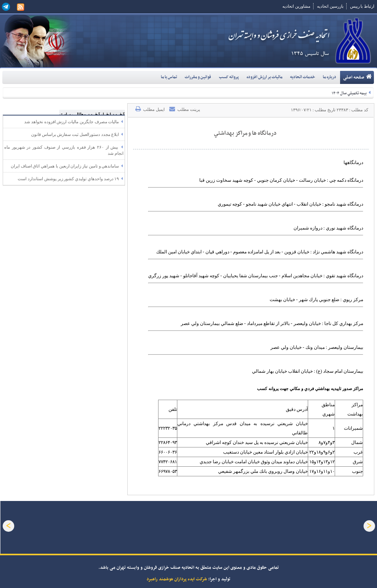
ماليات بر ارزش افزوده (264, 77)
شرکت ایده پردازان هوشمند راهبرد (177, 579)
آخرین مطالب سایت (75, 108)
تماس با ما (169, 77)
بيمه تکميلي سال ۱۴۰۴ (351, 93)
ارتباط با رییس (362, 6)
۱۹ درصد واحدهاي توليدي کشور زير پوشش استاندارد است (71, 179)
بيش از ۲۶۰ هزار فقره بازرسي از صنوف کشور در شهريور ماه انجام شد (64, 150)
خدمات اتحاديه (303, 77)
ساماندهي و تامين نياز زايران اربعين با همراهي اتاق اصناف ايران (67, 166)
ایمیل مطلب (150, 109)
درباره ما (329, 77)
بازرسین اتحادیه (330, 6)
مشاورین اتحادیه (296, 6)
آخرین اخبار (110, 108)
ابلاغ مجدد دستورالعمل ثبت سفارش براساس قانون (77, 134)
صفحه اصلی (358, 76)
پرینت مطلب (185, 109)
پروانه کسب (229, 77)
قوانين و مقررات (198, 77)
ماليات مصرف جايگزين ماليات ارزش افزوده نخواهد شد (74, 122)
